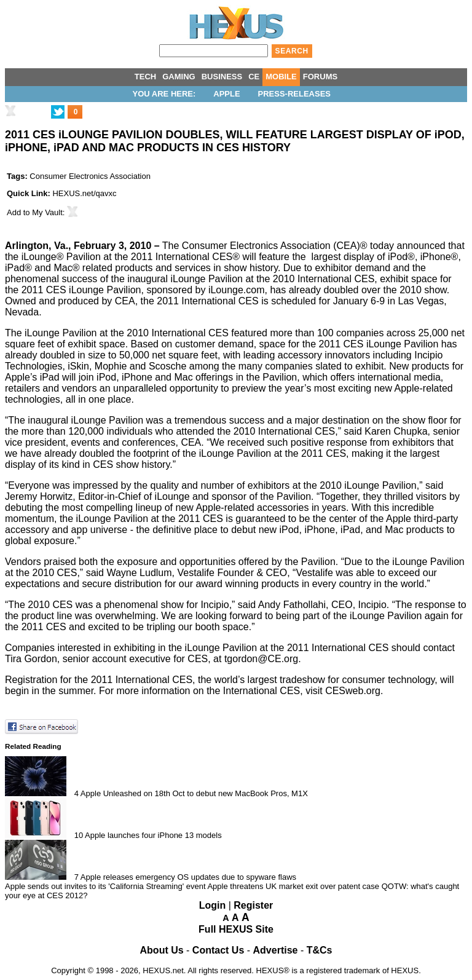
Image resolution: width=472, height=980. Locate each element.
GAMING (179, 77)
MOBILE (281, 77)
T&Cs (320, 950)
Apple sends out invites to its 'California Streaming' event (105, 886)
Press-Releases (294, 94)
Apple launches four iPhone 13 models (153, 835)
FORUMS (320, 77)
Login (213, 905)
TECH (145, 77)
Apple (226, 94)
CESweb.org (353, 691)
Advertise (276, 950)
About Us (162, 950)
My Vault (47, 212)
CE (254, 77)
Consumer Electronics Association (90, 176)
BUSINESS (222, 77)
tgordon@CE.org (261, 659)
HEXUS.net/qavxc (84, 193)
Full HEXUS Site (236, 929)
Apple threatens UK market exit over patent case (293, 886)
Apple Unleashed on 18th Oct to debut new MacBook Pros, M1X (194, 793)
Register (253, 905)
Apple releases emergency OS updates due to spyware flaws (188, 877)
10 (79, 835)
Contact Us (218, 950)
